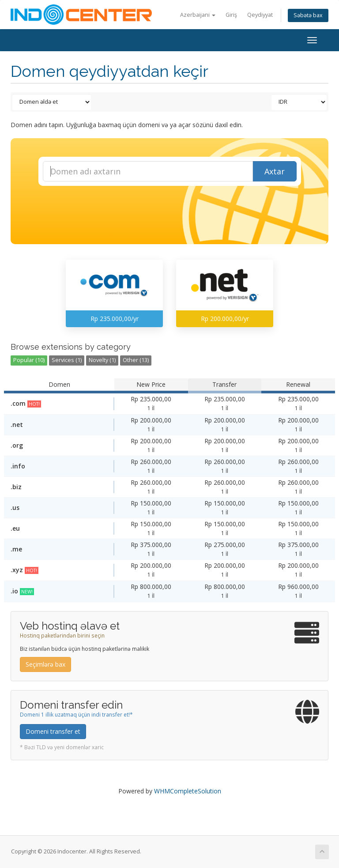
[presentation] (177, 210)
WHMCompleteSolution (188, 791)
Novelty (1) (102, 360)
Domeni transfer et (53, 731)
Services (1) (67, 360)
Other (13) (136, 360)
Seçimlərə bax (45, 664)
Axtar (275, 171)
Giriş (231, 15)
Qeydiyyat (260, 15)
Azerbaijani (198, 15)
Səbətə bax (308, 15)
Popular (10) (29, 360)
